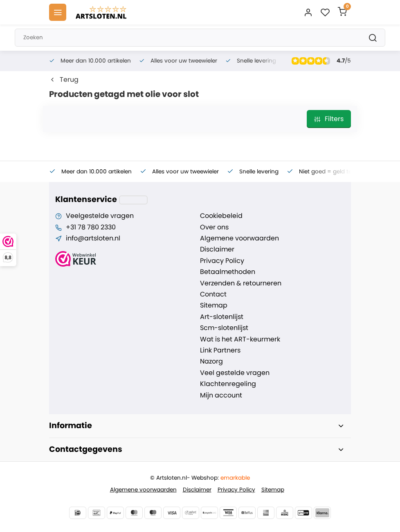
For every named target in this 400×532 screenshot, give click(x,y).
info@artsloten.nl (93, 238)
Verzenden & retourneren (241, 283)
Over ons (214, 227)
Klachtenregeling (228, 384)
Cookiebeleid (221, 216)
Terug (64, 80)
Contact (213, 294)
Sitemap (214, 305)
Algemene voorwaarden (239, 238)
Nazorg (211, 361)
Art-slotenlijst (222, 317)
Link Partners (220, 350)
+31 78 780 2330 (91, 227)
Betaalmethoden (228, 272)
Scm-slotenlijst (224, 328)
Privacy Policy (222, 261)
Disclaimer (217, 249)
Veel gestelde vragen (235, 373)
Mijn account (221, 395)
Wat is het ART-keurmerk (240, 339)
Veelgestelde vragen (100, 216)
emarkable (235, 478)
